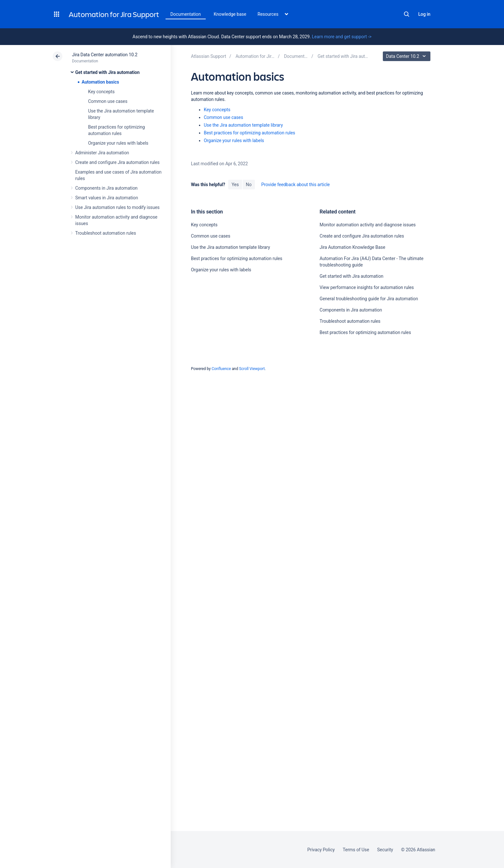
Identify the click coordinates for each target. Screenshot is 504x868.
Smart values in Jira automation (107, 198)
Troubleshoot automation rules (106, 233)
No (249, 185)
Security (385, 850)
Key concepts (101, 92)
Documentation (186, 14)
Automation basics (100, 82)
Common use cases (108, 101)
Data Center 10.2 (407, 56)
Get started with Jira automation (107, 72)
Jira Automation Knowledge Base (352, 247)
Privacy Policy (321, 850)
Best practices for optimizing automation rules (249, 133)
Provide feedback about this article (296, 185)
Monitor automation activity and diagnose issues (368, 225)
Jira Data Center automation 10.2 (105, 55)
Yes (235, 185)
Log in (424, 14)
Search (407, 14)
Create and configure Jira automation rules (117, 162)
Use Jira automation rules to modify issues (117, 207)
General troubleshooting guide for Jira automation (369, 299)
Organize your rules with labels (118, 143)
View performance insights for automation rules (367, 287)
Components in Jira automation (106, 188)
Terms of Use (356, 850)
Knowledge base (230, 14)
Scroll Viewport (252, 369)
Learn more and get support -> (342, 37)
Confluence (221, 369)
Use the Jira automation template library (243, 125)
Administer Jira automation (102, 153)
